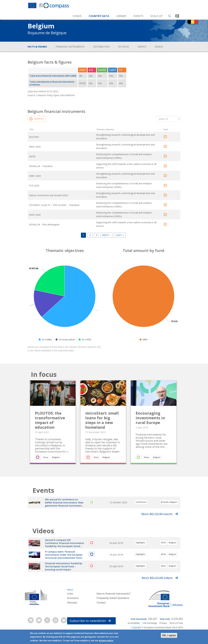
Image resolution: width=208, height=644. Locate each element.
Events (138, 16)
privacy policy (106, 641)
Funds (77, 16)
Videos (159, 47)
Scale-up (156, 16)
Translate (177, 15)
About (70, 599)
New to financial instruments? (114, 603)
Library (121, 16)
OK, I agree (169, 635)
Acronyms (73, 608)
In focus (124, 47)
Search (170, 15)
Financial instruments (70, 47)
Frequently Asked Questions (113, 608)
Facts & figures (37, 47)
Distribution (101, 47)
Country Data (99, 16)
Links (70, 603)
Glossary (72, 612)
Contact (101, 612)
